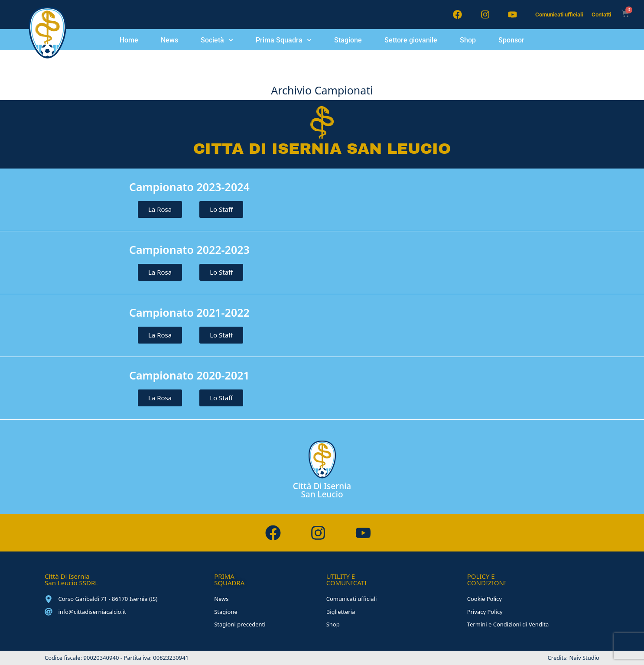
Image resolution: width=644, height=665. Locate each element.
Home (129, 40)
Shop (468, 40)
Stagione (348, 40)
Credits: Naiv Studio (574, 658)
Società (217, 40)
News (169, 40)
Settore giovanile (411, 40)
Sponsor (511, 40)
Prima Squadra (284, 40)
